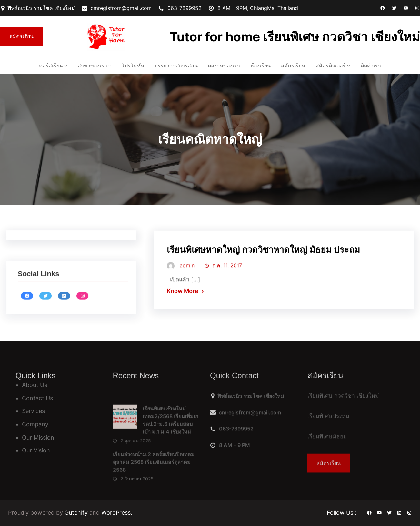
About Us (35, 385)
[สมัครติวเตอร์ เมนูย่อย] (349, 66)
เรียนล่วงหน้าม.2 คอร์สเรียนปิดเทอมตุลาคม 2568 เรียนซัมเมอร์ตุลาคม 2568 (154, 493)
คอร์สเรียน (51, 66)
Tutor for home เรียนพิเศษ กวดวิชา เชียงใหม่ (295, 37)
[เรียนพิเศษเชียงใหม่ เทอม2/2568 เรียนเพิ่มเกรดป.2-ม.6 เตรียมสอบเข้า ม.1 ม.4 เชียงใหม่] (125, 449)
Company (35, 424)
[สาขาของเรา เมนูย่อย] (110, 66)
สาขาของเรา (92, 66)
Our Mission (38, 437)
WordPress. (117, 513)
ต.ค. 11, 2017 (227, 271)
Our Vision (36, 450)
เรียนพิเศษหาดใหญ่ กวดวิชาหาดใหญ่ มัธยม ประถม (263, 255)
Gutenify (77, 513)
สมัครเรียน (21, 36)
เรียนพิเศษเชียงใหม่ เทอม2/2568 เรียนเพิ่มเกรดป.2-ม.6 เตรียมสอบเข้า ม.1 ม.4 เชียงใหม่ (170, 451)
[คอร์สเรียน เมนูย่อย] (66, 66)
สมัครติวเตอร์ (331, 66)
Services (33, 411)
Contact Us (37, 398)
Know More (183, 296)
